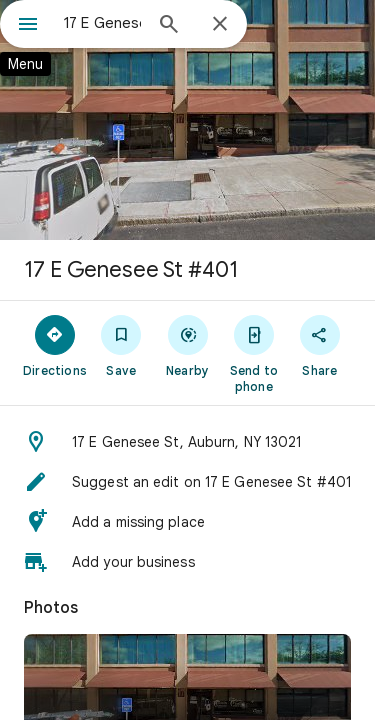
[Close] (220, 25)
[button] (187, 442)
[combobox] (102, 23)
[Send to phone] (254, 353)
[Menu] (28, 26)
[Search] (169, 26)
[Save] (121, 345)
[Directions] (55, 345)
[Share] (320, 345)
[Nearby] (187, 345)
